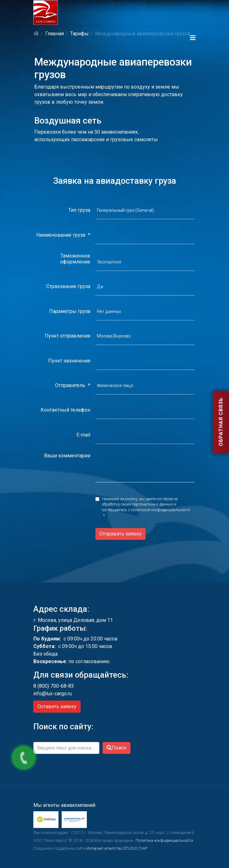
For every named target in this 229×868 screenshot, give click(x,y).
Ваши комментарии (67, 456)
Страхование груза (68, 286)
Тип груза (79, 210)
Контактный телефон (65, 410)
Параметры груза (70, 311)
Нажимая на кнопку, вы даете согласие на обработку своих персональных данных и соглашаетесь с (146, 507)
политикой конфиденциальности (160, 510)
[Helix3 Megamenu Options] (193, 38)
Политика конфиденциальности (164, 840)
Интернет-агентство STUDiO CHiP (116, 848)
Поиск (117, 748)
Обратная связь (221, 422)
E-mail (83, 435)
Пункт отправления (67, 336)
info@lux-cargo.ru (53, 694)
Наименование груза (63, 235)
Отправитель (73, 385)
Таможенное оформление (75, 259)
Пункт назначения (69, 361)
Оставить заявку (57, 706)
